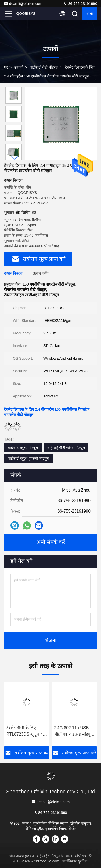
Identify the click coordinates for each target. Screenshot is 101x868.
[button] (15, 158)
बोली (90, 14)
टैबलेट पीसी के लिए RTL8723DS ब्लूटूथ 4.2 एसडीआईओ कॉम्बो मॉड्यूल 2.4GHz (26, 732)
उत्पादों (19, 67)
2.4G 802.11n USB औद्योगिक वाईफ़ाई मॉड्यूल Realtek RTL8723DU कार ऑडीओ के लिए (73, 732)
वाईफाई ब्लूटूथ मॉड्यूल (23, 448)
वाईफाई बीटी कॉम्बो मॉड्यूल (66, 448)
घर (6, 67)
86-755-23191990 (80, 4)
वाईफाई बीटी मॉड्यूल (44, 67)
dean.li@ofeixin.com (23, 4)
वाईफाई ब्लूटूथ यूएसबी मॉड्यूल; (29, 458)
